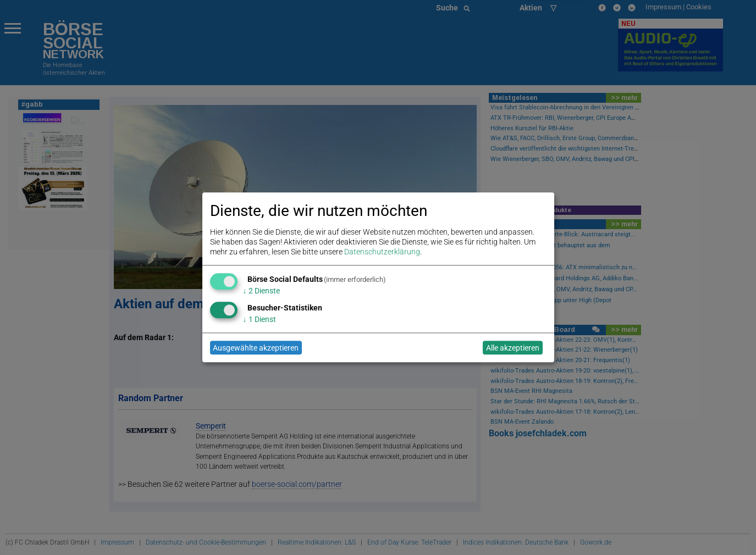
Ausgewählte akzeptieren (256, 348)
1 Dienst (260, 319)
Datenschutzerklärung (382, 252)
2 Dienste (261, 291)
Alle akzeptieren (513, 348)
